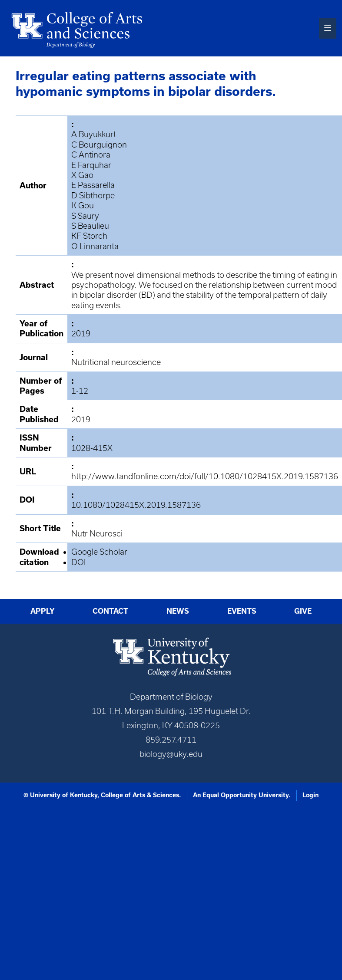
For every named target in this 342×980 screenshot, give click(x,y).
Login (310, 795)
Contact (110, 611)
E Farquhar (91, 165)
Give (303, 611)
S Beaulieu (90, 226)
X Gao (82, 175)
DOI (78, 562)
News (178, 611)
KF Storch (89, 236)
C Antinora (91, 155)
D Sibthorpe (93, 196)
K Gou (83, 206)
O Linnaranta (95, 246)
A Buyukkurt (94, 134)
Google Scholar (99, 552)
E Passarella (93, 185)
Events (242, 611)
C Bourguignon (99, 145)
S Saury (85, 216)
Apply (43, 611)
